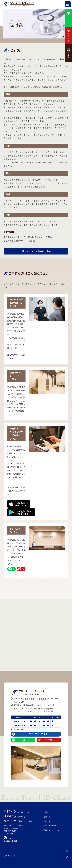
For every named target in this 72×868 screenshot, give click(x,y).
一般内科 (47, 812)
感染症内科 (23, 826)
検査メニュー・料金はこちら (37, 251)
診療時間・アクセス (51, 830)
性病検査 (47, 821)
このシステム (15, 463)
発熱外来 (47, 817)
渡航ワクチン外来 (25, 821)
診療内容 (22, 817)
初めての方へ (24, 812)
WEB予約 (21, 569)
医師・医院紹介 (50, 826)
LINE (11, 569)
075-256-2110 (30, 734)
